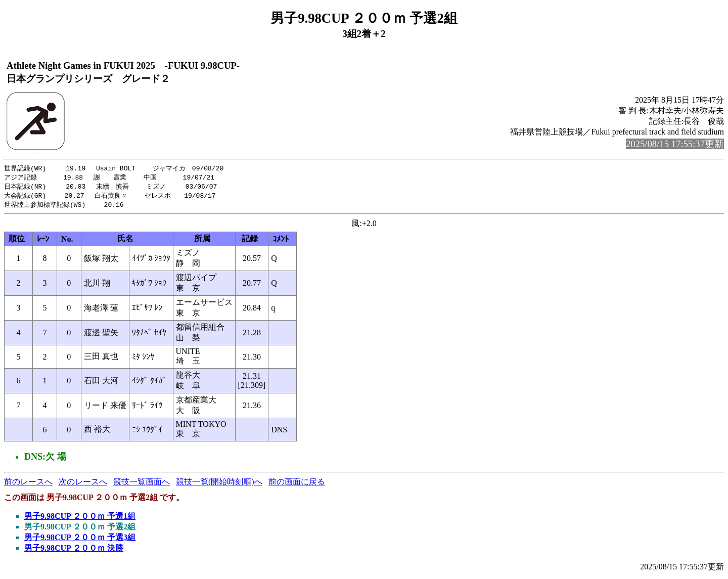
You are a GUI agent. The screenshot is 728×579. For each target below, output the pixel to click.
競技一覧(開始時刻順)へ (219, 484)
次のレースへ (83, 484)
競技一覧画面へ (142, 484)
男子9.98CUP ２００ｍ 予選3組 (80, 540)
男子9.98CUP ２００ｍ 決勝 (74, 550)
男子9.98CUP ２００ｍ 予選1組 (80, 519)
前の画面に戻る (297, 484)
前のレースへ (28, 484)
